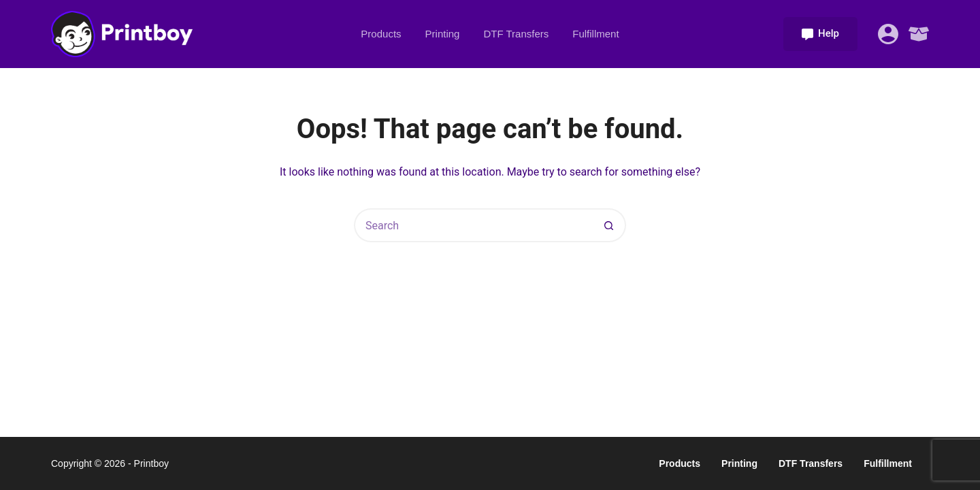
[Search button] (609, 225)
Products (381, 34)
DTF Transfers (516, 34)
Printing (443, 34)
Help (820, 33)
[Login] (888, 34)
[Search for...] (473, 225)
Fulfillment (595, 34)
